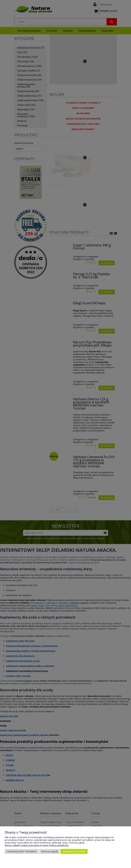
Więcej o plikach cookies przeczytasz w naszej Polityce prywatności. (37, 845)
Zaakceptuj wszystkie (74, 851)
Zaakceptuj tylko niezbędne (22, 851)
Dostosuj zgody (50, 851)
